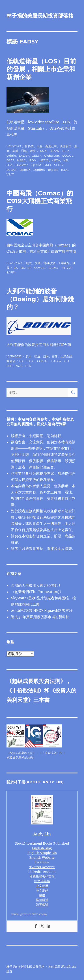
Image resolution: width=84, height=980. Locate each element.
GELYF (37, 156)
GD (67, 361)
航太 (29, 263)
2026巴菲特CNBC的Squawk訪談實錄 (42, 611)
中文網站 (42, 890)
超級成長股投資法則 (36, 681)
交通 (38, 263)
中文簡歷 (42, 886)
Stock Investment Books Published (42, 843)
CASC (30, 361)
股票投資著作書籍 (42, 876)
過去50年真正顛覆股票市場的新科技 (40, 617)
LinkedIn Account (42, 872)
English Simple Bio (42, 853)
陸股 (33, 151)
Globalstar (52, 156)
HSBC (21, 160)
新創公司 (51, 146)
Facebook (42, 862)
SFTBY (59, 165)
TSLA (64, 170)
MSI (65, 160)
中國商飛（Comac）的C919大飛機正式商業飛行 (40, 201)
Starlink (39, 170)
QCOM (36, 165)
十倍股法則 (25, 691)
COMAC (40, 268)
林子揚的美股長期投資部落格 (40, 16)
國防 (46, 356)
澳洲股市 (66, 146)
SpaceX (25, 170)
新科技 (29, 146)
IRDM (32, 160)
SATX (48, 165)
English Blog (42, 848)
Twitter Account (42, 867)
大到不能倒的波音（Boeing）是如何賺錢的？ (40, 299)
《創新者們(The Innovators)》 (37, 592)
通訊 (24, 151)
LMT (10, 366)
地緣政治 (49, 263)
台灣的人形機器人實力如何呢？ (36, 585)
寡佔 (55, 356)
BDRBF (26, 268)
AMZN (55, 151)
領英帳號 (42, 905)
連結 (40, 549)
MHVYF (67, 268)
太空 (39, 146)
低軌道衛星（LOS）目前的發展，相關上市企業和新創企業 (41, 69)
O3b (10, 165)
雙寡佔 (11, 361)
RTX (28, 366)
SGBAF (12, 170)
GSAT (10, 160)
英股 (15, 151)
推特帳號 (42, 900)
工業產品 (64, 263)
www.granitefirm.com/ (29, 914)
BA (16, 268)
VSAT (10, 174)
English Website (42, 858)
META (56, 160)
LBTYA (44, 160)
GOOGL (68, 156)
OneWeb (22, 165)
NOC (19, 366)
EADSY (24, 156)
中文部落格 (42, 881)
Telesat (53, 170)
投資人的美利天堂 (21, 753)
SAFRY (11, 272)
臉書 (42, 895)
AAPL (44, 151)
